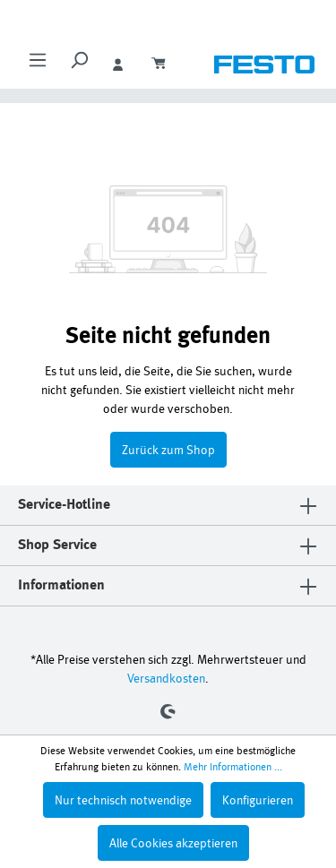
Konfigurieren (258, 799)
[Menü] (38, 65)
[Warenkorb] (161, 65)
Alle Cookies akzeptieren (173, 842)
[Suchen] (79, 65)
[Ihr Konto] (120, 66)
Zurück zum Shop (168, 449)
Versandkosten (166, 678)
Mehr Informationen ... (233, 766)
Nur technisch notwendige (123, 799)
